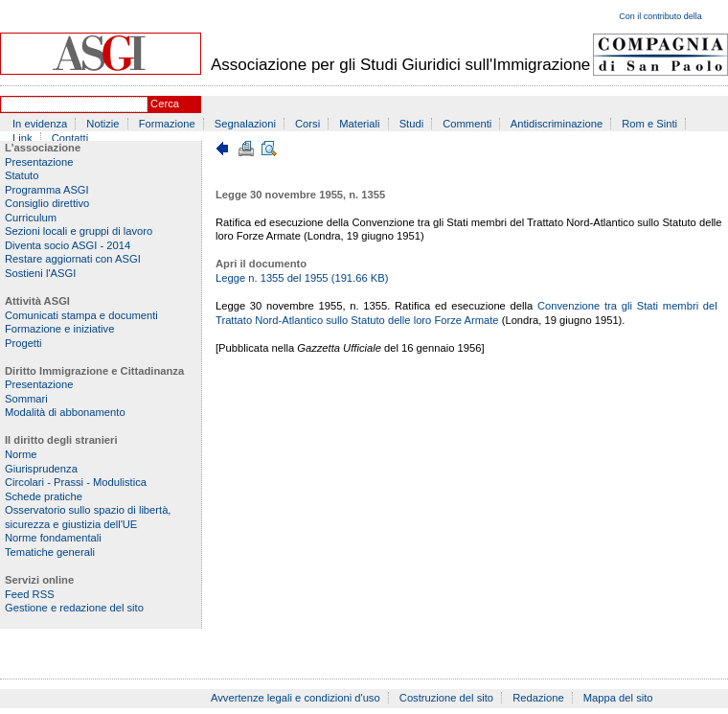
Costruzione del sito (446, 698)
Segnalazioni (245, 124)
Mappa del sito (618, 698)
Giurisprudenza (41, 469)
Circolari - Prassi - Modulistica (76, 482)
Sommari (26, 399)
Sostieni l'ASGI (40, 273)
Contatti (70, 138)
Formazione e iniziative (59, 329)
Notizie (102, 124)
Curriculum (31, 218)
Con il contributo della (660, 16)
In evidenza (40, 124)
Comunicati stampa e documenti (81, 315)
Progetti (23, 343)
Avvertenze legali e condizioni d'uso (296, 698)
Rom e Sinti (649, 124)
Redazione (538, 698)
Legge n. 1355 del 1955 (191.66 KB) (302, 278)
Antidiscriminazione (557, 124)
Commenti (467, 124)
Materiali (359, 124)
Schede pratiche (44, 496)
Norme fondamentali (53, 538)
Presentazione (39, 162)
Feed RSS (30, 594)
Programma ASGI (47, 190)
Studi (412, 124)
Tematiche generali (50, 552)
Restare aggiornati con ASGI (73, 259)
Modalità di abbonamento (65, 412)
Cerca (165, 104)
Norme (21, 454)
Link (23, 138)
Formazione (167, 124)
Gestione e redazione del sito (74, 608)
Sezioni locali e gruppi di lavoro (79, 231)
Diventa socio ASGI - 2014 (68, 245)
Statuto (22, 175)
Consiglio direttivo (47, 203)
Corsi (307, 124)
